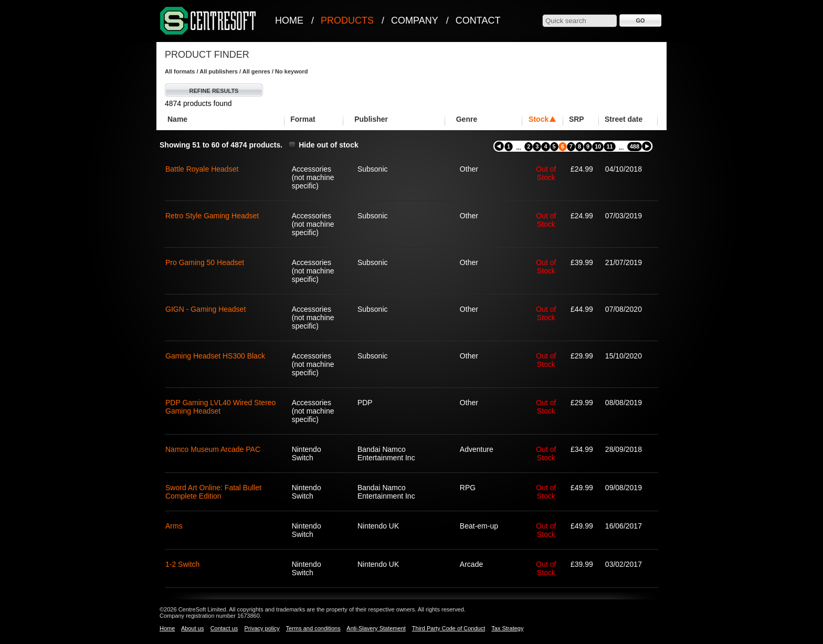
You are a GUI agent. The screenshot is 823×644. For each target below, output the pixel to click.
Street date (624, 119)
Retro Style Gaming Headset (212, 216)
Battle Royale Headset (202, 169)
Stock (539, 119)
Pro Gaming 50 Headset (205, 262)
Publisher (371, 119)
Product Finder (207, 55)
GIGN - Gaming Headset (205, 309)
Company (415, 20)
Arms (174, 526)
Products (347, 20)
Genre (467, 119)
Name (177, 119)
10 (598, 146)
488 (635, 146)
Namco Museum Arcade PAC (213, 449)
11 (609, 146)
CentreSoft (208, 21)
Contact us (224, 628)
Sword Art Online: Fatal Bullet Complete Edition (213, 492)
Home (289, 20)
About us (192, 628)
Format (303, 119)
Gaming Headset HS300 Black (215, 356)
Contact (478, 20)
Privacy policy (262, 628)
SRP (577, 119)
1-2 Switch (182, 564)
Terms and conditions (313, 628)
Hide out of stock (329, 145)
